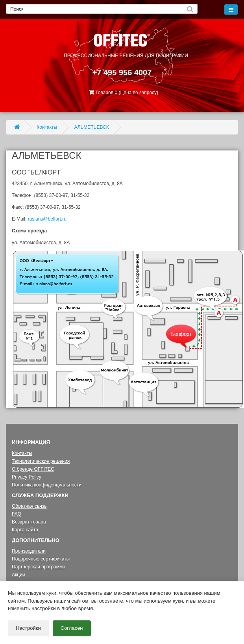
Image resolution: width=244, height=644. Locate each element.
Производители (29, 551)
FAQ (17, 514)
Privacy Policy (27, 477)
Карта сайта (25, 530)
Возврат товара (29, 522)
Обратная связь (29, 506)
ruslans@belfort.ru (47, 219)
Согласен (72, 628)
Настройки (28, 628)
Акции (18, 575)
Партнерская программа (39, 567)
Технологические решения (41, 461)
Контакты (47, 127)
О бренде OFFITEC (33, 469)
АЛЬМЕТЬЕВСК (92, 127)
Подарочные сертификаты (41, 559)
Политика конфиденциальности (47, 485)
